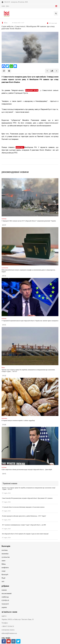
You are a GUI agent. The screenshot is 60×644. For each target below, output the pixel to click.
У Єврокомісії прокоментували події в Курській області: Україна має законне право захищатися (30, 321)
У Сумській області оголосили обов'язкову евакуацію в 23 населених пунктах (23, 507)
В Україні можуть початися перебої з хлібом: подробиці (18, 420)
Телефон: (5, 623)
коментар (20, 147)
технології (5, 604)
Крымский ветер (32, 90)
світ (3, 581)
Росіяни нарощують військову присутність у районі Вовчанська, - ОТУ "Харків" (24, 516)
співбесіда (5, 597)
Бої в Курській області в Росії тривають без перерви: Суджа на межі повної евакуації (25, 534)
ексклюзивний (7, 593)
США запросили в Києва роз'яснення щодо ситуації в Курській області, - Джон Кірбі (27, 469)
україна (4, 607)
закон (3, 561)
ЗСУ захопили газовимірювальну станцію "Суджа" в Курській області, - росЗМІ (24, 525)
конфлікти (5, 568)
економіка (5, 554)
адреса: (4, 616)
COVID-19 (5, 600)
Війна (4, 564)
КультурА (5, 574)
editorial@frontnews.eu (9, 633)
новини (4, 590)
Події (3, 578)
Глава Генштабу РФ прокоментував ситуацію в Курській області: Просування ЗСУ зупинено (27, 498)
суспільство (6, 557)
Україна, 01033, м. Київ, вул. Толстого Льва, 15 (18, 619)
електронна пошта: (8, 630)
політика (5, 550)
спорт (4, 571)
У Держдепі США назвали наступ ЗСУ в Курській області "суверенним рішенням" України (29, 221)
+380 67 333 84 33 (8, 626)
